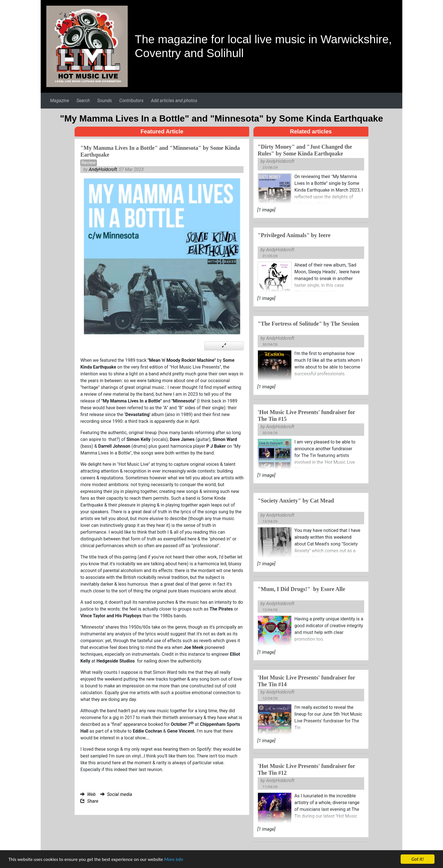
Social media (120, 794)
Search (83, 100)
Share (93, 801)
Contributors (131, 100)
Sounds (105, 100)
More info (174, 860)
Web (91, 794)
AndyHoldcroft (103, 169)
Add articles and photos (174, 100)
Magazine (59, 100)
